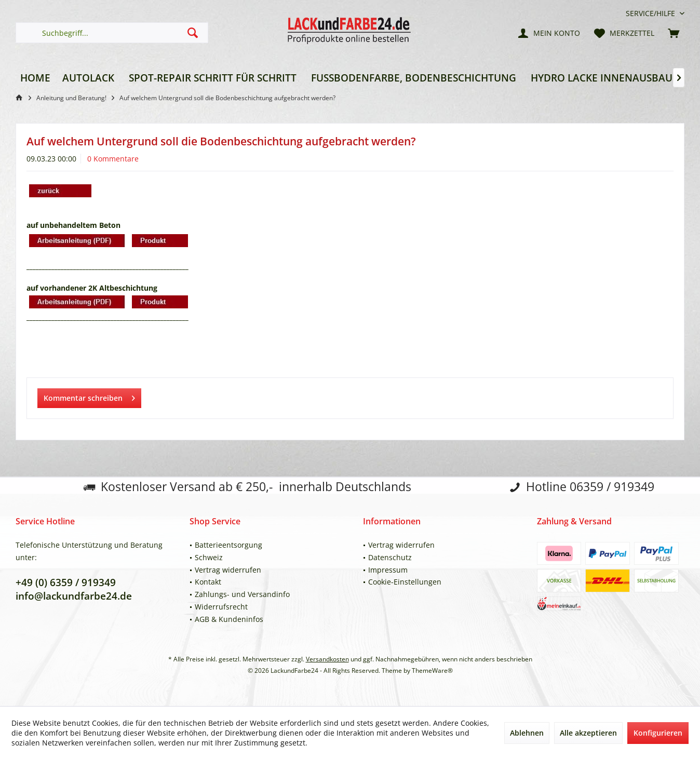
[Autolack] (88, 78)
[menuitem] (651, 13)
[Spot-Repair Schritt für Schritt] (213, 78)
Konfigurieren (658, 733)
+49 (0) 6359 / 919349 (66, 582)
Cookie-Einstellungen (405, 582)
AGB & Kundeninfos (229, 619)
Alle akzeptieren (588, 733)
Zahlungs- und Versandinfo (242, 594)
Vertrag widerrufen (228, 570)
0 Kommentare (113, 159)
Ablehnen (527, 733)
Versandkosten (327, 659)
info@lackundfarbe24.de (74, 596)
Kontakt (208, 582)
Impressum (388, 570)
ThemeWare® (432, 670)
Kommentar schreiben (89, 396)
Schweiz (209, 557)
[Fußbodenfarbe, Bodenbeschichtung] (414, 78)
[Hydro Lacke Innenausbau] (602, 78)
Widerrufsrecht (221, 607)
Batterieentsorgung (228, 545)
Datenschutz (390, 557)
